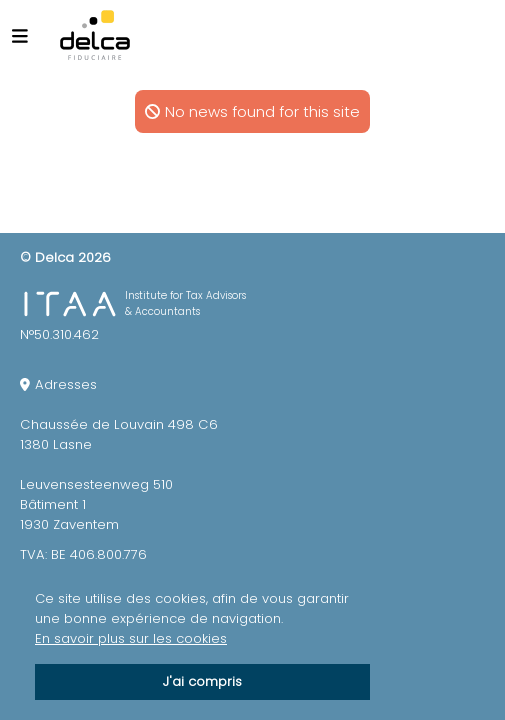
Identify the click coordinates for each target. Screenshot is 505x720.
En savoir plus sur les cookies (131, 638)
